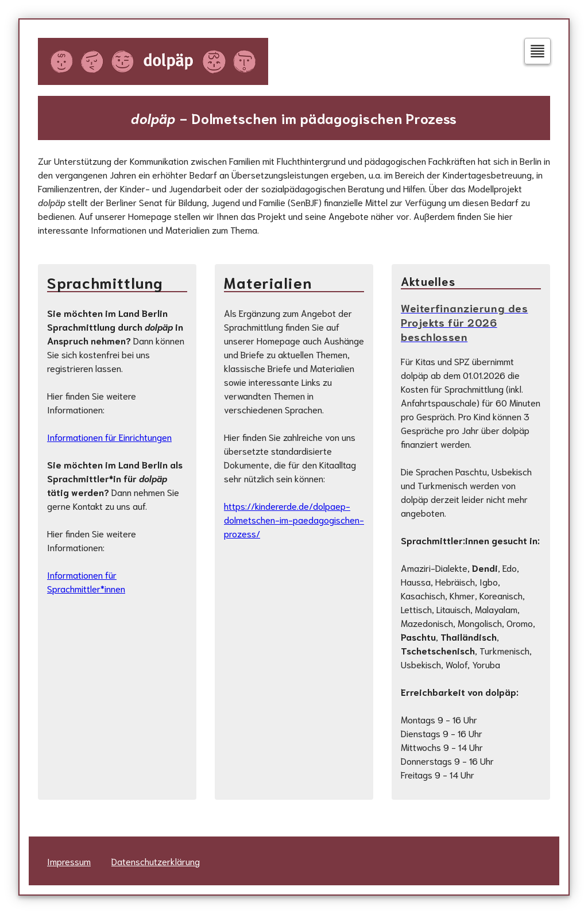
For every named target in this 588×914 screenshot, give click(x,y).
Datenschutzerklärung (156, 861)
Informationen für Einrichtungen (109, 437)
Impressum (69, 861)
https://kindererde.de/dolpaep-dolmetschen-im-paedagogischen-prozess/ (294, 519)
